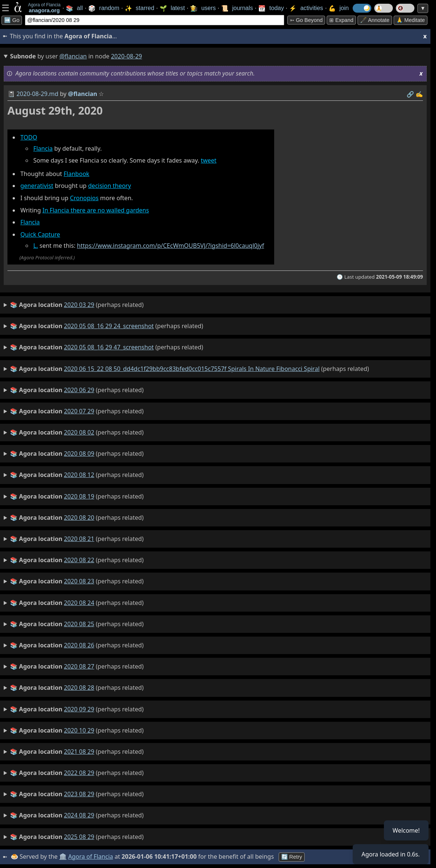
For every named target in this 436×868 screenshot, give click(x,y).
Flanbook (76, 174)
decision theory (110, 186)
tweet (209, 160)
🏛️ (63, 856)
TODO (29, 137)
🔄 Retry (292, 857)
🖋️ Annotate (375, 20)
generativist (37, 186)
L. (36, 246)
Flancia (43, 148)
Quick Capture (40, 234)
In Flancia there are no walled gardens (96, 210)
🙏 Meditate (411, 20)
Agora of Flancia (91, 856)
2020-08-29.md (37, 94)
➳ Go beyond (306, 20)
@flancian (73, 56)
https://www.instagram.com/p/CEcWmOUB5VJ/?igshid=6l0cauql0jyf (171, 246)
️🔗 (410, 94)
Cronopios (84, 198)
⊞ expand (341, 20)
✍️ (419, 94)
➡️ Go (12, 20)
